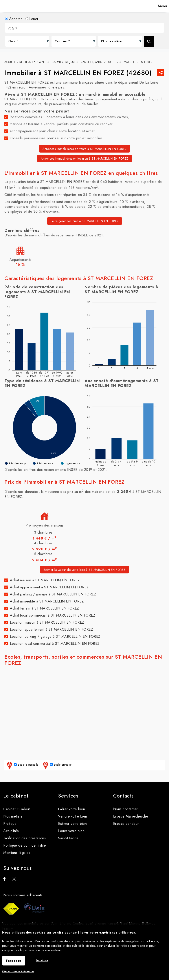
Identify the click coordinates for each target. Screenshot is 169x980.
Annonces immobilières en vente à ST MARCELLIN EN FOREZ (84, 149)
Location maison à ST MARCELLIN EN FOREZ (47, 622)
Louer (32, 19)
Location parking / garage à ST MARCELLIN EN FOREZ (55, 636)
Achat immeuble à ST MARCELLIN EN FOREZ (47, 601)
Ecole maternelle (22, 765)
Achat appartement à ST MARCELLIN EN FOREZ (49, 587)
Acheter (13, 19)
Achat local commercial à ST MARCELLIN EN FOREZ (52, 615)
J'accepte (14, 961)
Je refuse (42, 960)
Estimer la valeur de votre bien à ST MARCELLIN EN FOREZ (84, 570)
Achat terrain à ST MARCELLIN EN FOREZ (44, 608)
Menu (162, 6)
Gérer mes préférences (18, 971)
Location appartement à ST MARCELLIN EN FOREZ (51, 629)
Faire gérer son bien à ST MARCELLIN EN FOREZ (85, 221)
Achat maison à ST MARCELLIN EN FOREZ (45, 580)
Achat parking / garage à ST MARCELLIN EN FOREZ (53, 594)
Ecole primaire (57, 765)
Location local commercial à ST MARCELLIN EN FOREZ (55, 644)
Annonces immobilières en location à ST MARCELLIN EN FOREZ (84, 158)
